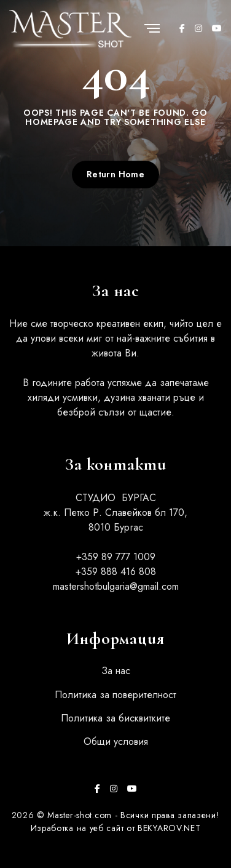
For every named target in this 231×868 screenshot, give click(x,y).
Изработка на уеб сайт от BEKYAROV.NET (116, 828)
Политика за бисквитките (116, 718)
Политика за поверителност (116, 695)
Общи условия (116, 741)
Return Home (116, 174)
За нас (116, 671)
